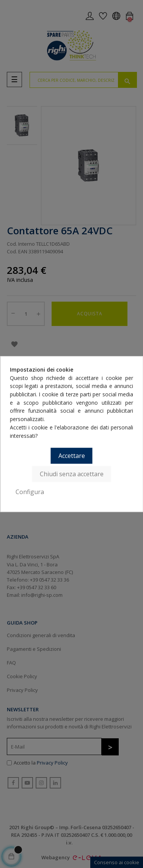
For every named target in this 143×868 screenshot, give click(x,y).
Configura (30, 492)
